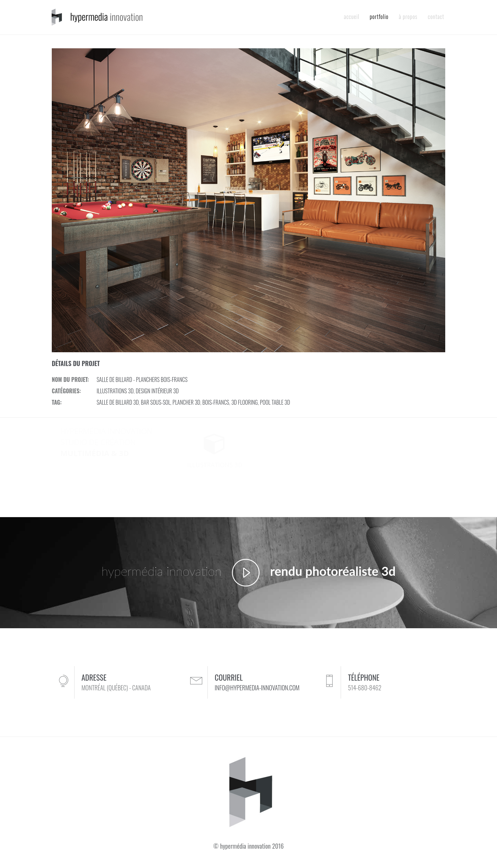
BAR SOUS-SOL (155, 402)
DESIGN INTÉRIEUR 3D (157, 391)
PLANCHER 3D (186, 402)
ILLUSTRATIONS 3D (115, 391)
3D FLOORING (245, 402)
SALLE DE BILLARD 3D (118, 402)
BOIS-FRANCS (216, 402)
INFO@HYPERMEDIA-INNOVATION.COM (257, 688)
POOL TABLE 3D (275, 402)
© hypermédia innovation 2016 (248, 846)
